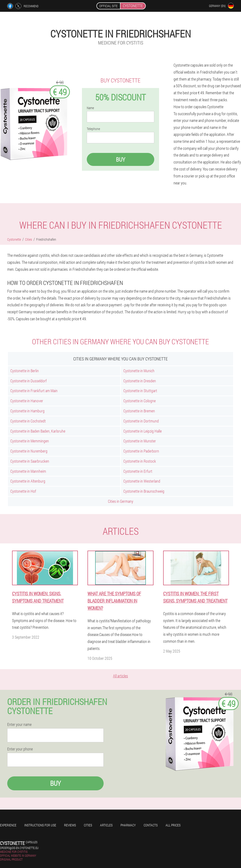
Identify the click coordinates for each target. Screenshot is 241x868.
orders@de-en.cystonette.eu (19, 848)
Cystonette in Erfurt (138, 471)
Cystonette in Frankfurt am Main (34, 391)
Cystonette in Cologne (140, 401)
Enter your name (19, 724)
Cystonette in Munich (139, 371)
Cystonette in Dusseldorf (29, 381)
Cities (88, 825)
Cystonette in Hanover (27, 401)
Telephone (93, 129)
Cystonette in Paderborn (141, 451)
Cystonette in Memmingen (30, 441)
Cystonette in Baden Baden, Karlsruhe (38, 431)
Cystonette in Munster (140, 441)
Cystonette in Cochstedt (28, 421)
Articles (106, 825)
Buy (120, 159)
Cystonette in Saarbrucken (30, 461)
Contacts (151, 825)
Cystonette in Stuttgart (140, 391)
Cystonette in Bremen (139, 411)
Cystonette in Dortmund (141, 421)
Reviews (70, 825)
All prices (173, 825)
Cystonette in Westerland (142, 481)
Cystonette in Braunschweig (144, 491)
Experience (8, 825)
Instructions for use (40, 825)
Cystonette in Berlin (25, 371)
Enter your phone (20, 749)
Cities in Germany (121, 501)
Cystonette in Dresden (140, 381)
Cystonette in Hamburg (27, 411)
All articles (120, 676)
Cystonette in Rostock (140, 461)
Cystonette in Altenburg (28, 481)
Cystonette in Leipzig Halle (143, 431)
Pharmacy (128, 825)
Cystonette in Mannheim (28, 471)
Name (90, 108)
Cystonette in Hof (23, 491)
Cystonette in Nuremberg (29, 451)
